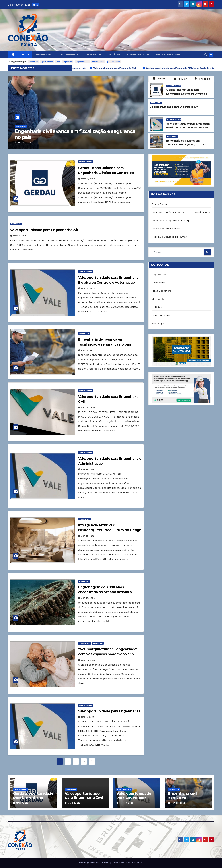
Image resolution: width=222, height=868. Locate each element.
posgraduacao (114, 62)
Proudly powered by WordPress (95, 863)
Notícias (114, 55)
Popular (180, 79)
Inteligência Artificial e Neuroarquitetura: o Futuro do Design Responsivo (110, 530)
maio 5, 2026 (88, 288)
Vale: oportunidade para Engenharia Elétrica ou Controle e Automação (136, 799)
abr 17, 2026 (88, 469)
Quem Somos (160, 204)
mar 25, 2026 (88, 660)
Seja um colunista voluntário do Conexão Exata (181, 212)
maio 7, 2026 (88, 179)
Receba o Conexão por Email (169, 237)
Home (25, 55)
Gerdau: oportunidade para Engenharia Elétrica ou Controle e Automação (106, 173)
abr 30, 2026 (25, 142)
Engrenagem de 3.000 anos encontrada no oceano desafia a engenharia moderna (105, 592)
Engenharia (44, 55)
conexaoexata (98, 62)
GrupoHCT (33, 62)
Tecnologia (93, 55)
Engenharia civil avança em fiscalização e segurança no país (75, 134)
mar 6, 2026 (88, 717)
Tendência (203, 79)
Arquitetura (85, 519)
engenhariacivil (82, 62)
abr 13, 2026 (88, 598)
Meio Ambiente (68, 55)
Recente (159, 79)
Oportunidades (138, 55)
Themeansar (136, 863)
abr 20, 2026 (88, 408)
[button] (206, 55)
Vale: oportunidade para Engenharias (109, 711)
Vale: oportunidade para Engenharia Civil (44, 230)
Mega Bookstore (168, 55)
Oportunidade (47, 62)
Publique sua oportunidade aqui (171, 220)
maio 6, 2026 (20, 236)
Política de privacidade (166, 229)
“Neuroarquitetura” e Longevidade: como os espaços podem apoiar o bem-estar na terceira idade (108, 654)
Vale (58, 62)
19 (84, 761)
